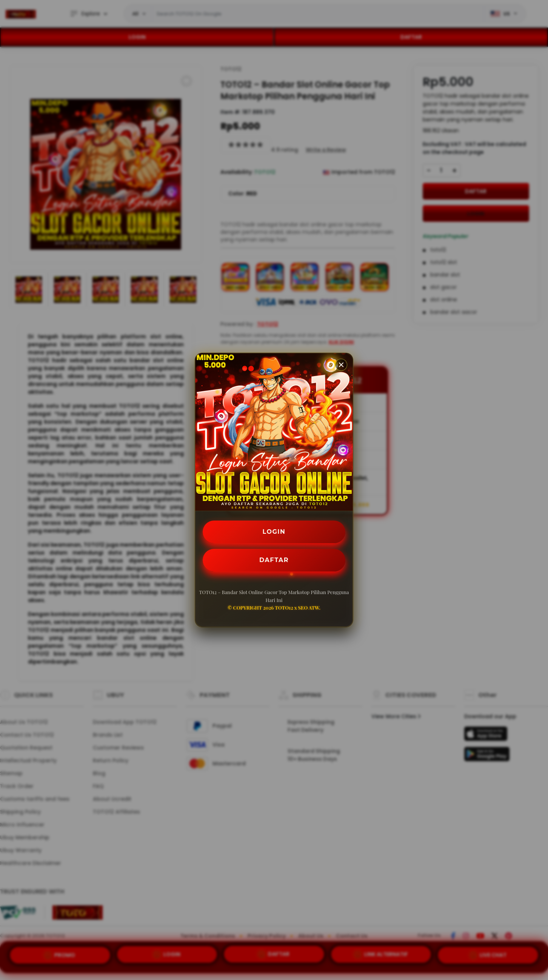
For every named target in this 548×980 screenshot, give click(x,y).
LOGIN (274, 532)
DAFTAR (274, 560)
